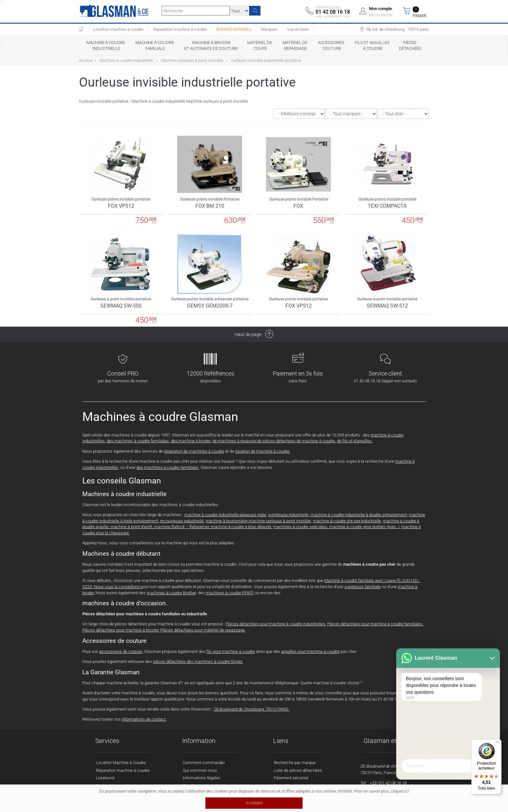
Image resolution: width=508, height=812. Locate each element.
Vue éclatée (298, 29)
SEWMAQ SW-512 (387, 306)
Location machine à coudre (118, 29)
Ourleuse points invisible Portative (210, 199)
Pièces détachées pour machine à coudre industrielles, (276, 624)
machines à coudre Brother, (172, 593)
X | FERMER (254, 803)
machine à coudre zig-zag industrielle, (347, 521)
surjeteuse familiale (363, 587)
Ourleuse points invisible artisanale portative (210, 299)
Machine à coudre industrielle (106, 46)
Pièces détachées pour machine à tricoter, (121, 630)
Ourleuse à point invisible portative (121, 299)
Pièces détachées (410, 46)
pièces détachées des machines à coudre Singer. (198, 661)
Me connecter (381, 15)
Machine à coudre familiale (155, 46)
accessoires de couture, (121, 651)
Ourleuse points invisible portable (387, 199)
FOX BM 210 (210, 206)
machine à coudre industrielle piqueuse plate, (226, 515)
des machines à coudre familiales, (138, 441)
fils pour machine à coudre (231, 651)
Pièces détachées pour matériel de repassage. (203, 630)
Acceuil (86, 60)
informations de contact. (144, 719)
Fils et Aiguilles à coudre (372, 46)
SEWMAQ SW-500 (121, 306)
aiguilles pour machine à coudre (310, 651)
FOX (298, 206)
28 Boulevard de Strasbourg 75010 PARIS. (252, 709)
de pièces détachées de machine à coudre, (297, 441)
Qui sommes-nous (200, 770)
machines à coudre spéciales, (301, 527)
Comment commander (204, 763)
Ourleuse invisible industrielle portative (266, 60)
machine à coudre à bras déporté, (242, 527)
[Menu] (498, 743)
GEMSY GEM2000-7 (210, 306)
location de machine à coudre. (263, 451)
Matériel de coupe (260, 46)
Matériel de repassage (295, 46)
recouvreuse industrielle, (182, 521)
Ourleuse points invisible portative (121, 199)
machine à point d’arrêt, (132, 527)
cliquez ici (400, 791)
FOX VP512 (121, 206)
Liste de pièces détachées (298, 770)
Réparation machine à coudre (180, 29)
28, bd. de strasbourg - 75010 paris (394, 30)
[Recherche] (255, 11)
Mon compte (381, 9)
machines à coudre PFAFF (230, 593)
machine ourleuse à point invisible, (280, 521)
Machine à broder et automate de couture (211, 46)
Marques (269, 29)
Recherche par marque (295, 763)
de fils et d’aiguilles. (355, 441)
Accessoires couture (332, 46)
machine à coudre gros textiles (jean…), (365, 527)
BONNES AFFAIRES (234, 29)
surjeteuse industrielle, (289, 515)
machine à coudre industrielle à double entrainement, (359, 515)
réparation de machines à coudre (194, 451)
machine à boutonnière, (227, 521)
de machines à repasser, (235, 441)
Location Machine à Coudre (121, 763)
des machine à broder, (191, 441)
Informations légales (202, 778)
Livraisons (105, 778)
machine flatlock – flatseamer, (183, 527)
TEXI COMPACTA (387, 206)
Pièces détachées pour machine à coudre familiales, (375, 624)
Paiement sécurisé (291, 778)
